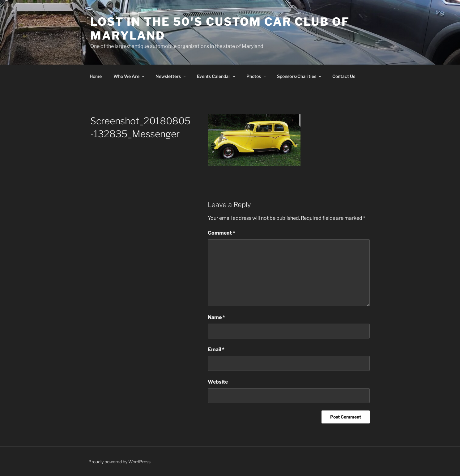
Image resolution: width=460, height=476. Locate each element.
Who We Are (129, 76)
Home (96, 76)
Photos (257, 76)
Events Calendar (217, 76)
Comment (221, 233)
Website (218, 382)
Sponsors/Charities (300, 76)
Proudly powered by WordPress (119, 462)
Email (216, 349)
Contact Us (344, 76)
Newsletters (171, 76)
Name (216, 317)
